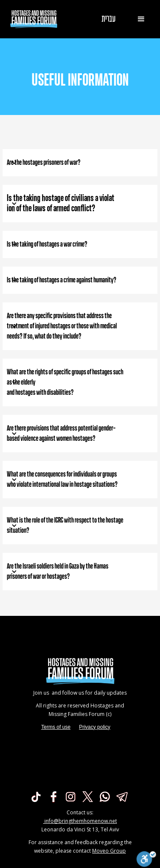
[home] (32, 19)
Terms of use (56, 727)
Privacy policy (95, 727)
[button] (141, 19)
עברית (109, 19)
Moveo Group (109, 851)
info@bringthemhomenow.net (80, 821)
